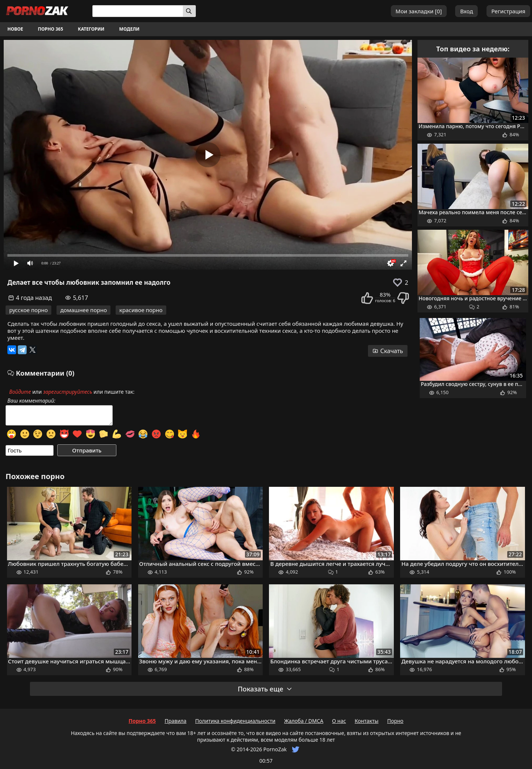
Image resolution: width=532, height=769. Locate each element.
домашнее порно (83, 310)
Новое (15, 29)
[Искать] (189, 11)
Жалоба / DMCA (304, 721)
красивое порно (141, 310)
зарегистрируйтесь (68, 392)
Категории (91, 29)
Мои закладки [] (419, 11)
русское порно (28, 310)
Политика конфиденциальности (235, 721)
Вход (466, 11)
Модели (129, 29)
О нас (339, 721)
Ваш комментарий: (31, 401)
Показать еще (265, 689)
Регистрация (508, 11)
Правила (175, 721)
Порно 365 (51, 29)
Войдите (20, 392)
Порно (395, 721)
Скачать (388, 351)
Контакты (366, 721)
